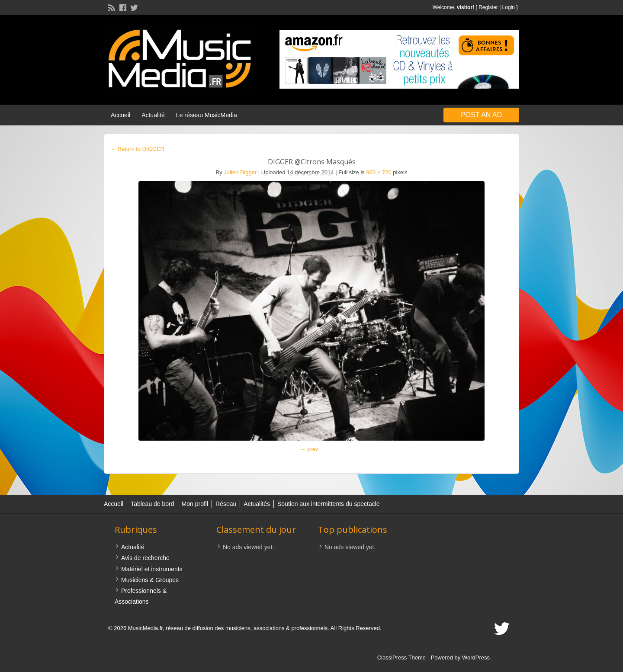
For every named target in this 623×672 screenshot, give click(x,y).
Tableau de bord (152, 504)
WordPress (476, 658)
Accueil (120, 115)
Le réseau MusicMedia (207, 115)
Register (488, 7)
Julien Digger (240, 172)
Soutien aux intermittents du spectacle (329, 504)
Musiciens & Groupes (150, 580)
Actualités (257, 504)
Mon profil (195, 504)
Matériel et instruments (152, 569)
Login (509, 7)
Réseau (226, 504)
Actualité (153, 115)
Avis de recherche (145, 558)
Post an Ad (481, 115)
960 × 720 (379, 172)
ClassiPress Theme (401, 658)
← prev (309, 449)
